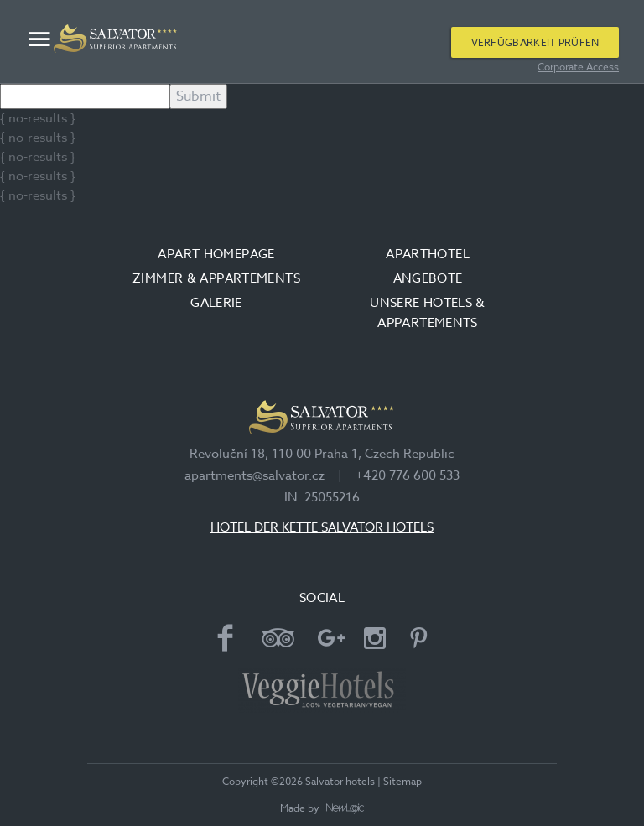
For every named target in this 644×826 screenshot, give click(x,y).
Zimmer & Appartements (216, 278)
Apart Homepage (216, 254)
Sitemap (402, 781)
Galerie (216, 303)
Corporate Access (578, 67)
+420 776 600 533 (408, 475)
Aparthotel (428, 254)
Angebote (428, 278)
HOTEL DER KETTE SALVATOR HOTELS (322, 527)
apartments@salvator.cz (254, 475)
